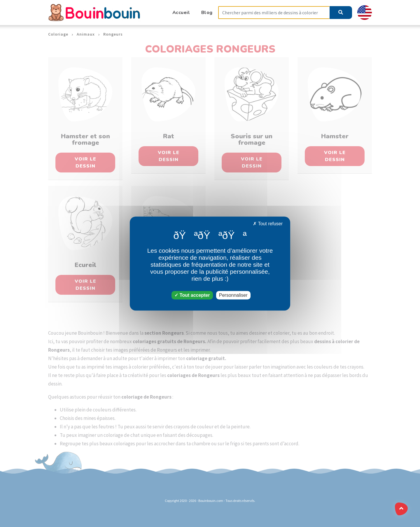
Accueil (181, 12)
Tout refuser (268, 224)
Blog (207, 12)
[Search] (274, 13)
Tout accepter (192, 295)
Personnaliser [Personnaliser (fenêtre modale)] (233, 295)
